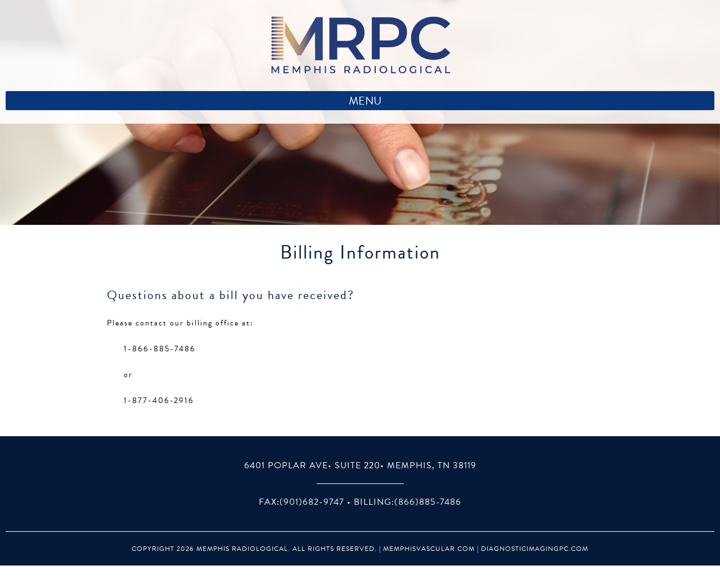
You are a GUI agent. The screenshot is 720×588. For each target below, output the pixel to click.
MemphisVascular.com (429, 549)
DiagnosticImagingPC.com (535, 549)
